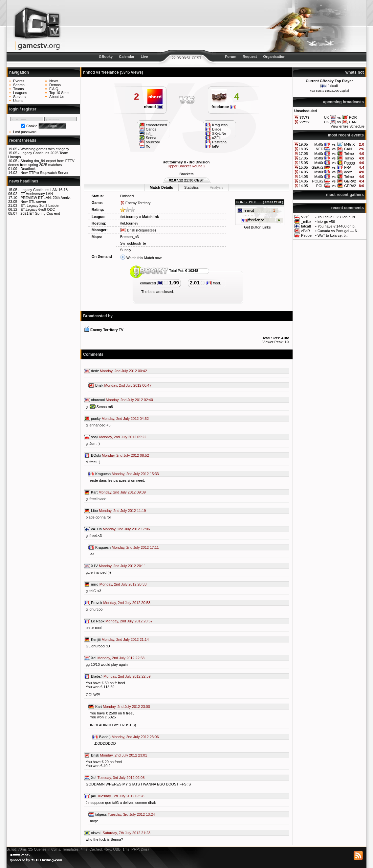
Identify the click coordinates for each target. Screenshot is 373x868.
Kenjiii (96, 639)
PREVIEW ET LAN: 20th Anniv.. (46, 198)
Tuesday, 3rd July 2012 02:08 (121, 778)
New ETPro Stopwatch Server (44, 173)
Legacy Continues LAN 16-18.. (45, 190)
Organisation (274, 57)
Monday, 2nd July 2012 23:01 (124, 755)
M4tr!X (349, 144)
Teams (18, 89)
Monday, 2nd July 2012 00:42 (123, 371)
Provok (97, 603)
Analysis (217, 187)
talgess (101, 814)
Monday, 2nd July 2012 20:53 (127, 603)
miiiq (95, 584)
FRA (348, 167)
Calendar (127, 57)
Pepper (307, 235)
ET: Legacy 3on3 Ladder (40, 205)
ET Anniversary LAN (37, 194)
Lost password (25, 132)
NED (320, 149)
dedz (348, 172)
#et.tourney (129, 217)
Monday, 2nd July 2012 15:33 (135, 474)
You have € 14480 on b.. (337, 226)
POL (320, 186)
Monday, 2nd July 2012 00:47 (128, 385)
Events (19, 81)
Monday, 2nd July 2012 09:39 (122, 492)
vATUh (96, 529)
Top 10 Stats (59, 93)
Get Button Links (257, 227)
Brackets (187, 174)
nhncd (153, 107)
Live (144, 57)
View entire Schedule (348, 126)
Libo (94, 511)
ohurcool (98, 400)
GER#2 (318, 167)
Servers (19, 97)
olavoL (96, 833)
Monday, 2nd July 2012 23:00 (126, 707)
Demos (55, 85)
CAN (348, 149)
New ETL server (33, 202)
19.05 (303, 144)
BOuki (96, 455)
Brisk (128, 230)
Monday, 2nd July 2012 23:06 (135, 737)
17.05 (303, 154)
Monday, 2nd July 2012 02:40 (129, 400)
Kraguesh (103, 474)
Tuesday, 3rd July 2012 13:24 (131, 814)
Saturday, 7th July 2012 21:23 (127, 833)
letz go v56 (326, 222)
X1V (94, 566)
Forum (231, 57)
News (54, 81)
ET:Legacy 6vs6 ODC (38, 209)
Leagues (20, 93)
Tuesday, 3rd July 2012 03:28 (121, 796)
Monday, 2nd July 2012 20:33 (123, 584)
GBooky (106, 57)
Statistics (191, 187)
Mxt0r (319, 144)
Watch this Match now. (144, 258)
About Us (57, 97)
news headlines (24, 181)
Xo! (94, 658)
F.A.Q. (54, 89)
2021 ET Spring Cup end (40, 213)
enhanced (151, 283)
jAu (94, 796)
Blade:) (97, 676)
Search (19, 85)
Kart (94, 492)
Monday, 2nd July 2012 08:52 (125, 455)
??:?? (305, 117)
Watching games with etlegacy (45, 149)
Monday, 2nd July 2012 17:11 (135, 547)
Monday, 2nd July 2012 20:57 (129, 621)
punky (96, 419)
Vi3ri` (305, 217)
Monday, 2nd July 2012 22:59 (127, 676)
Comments (93, 354)
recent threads (23, 140)
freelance (224, 107)
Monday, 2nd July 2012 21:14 (125, 639)
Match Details (161, 187)
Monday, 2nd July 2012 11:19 (122, 511)
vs (334, 144)
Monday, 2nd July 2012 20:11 (122, 566)
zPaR (306, 231)
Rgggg (349, 163)
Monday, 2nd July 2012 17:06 (126, 529)
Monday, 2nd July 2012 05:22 (123, 437)
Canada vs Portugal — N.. (339, 231)
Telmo (349, 154)
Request (250, 57)
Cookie (32, 126)
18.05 (303, 149)
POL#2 (318, 181)
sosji (95, 437)
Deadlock (28, 169)
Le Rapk (98, 621)
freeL (213, 283)
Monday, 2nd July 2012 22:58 (121, 658)
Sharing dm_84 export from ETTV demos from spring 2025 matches (41, 163)
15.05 (303, 163)
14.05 (303, 172)
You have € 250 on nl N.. (337, 217)
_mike (306, 222)
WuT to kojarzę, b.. (333, 235)
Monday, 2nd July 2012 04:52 (125, 419)
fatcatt (333, 86)
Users (18, 101)
